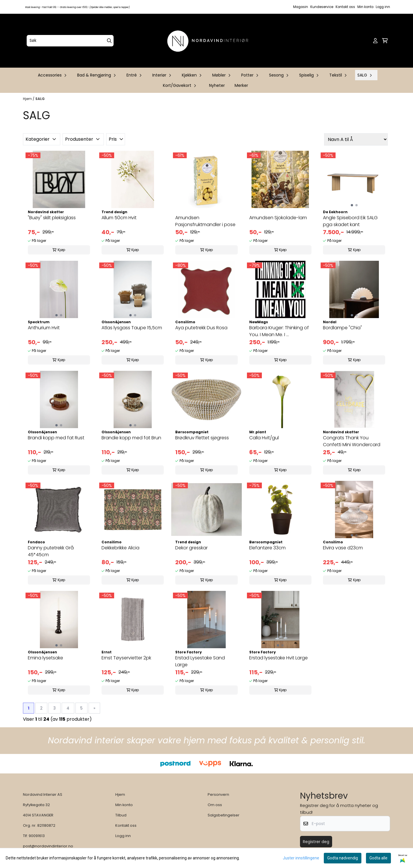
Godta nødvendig (343, 858)
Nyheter (217, 85)
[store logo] (208, 41)
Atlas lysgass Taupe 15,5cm (132, 328)
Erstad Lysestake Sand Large (200, 661)
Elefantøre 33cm (267, 548)
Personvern (218, 794)
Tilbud (121, 815)
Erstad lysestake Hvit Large (278, 658)
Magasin (301, 7)
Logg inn (383, 7)
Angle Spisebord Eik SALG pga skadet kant (350, 221)
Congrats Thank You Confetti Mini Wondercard (352, 441)
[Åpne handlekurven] (385, 41)
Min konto (365, 7)
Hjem (28, 99)
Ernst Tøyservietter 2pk (126, 658)
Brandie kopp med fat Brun (131, 438)
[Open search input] (366, 41)
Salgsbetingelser (224, 815)
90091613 (37, 836)
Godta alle (378, 858)
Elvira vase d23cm (343, 548)
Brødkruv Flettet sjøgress (202, 438)
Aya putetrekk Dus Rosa (201, 328)
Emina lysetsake (45, 658)
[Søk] (70, 41)
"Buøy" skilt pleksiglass (52, 218)
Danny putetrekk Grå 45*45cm (51, 551)
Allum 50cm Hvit (119, 218)
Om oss (215, 805)
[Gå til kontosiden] (375, 41)
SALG (40, 99)
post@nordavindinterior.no (48, 846)
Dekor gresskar (191, 548)
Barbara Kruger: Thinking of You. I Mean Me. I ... (279, 331)
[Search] (109, 41)
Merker (241, 85)
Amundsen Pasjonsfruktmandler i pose (205, 221)
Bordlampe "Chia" (342, 328)
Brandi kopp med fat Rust (56, 438)
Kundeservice (322, 7)
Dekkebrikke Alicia (120, 548)
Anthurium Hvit (44, 328)
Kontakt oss (345, 7)
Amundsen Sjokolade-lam (278, 218)
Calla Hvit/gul (264, 438)
